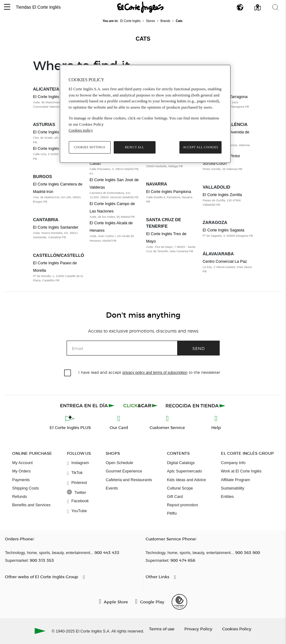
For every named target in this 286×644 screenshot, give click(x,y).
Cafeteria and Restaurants (129, 480)
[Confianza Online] (179, 602)
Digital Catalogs (181, 463)
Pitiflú (172, 513)
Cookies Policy (237, 629)
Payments (21, 480)
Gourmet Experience (124, 471)
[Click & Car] (141, 405)
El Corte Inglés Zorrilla (222, 195)
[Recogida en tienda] (196, 405)
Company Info (233, 463)
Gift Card (175, 496)
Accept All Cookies (200, 147)
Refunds (20, 496)
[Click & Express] (88, 405)
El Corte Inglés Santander (56, 227)
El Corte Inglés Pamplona (169, 192)
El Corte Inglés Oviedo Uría (57, 148)
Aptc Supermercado (185, 471)
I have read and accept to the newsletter (149, 372)
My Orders (21, 471)
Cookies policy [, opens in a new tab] (81, 130)
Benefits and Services (31, 505)
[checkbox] (68, 373)
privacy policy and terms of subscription (155, 373)
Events (112, 488)
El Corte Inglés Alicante (54, 97)
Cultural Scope (180, 488)
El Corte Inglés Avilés (52, 132)
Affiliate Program (235, 480)
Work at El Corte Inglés (241, 471)
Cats (143, 39)
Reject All (134, 147)
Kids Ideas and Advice (187, 480)
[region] (145, 114)
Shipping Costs (25, 488)
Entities (227, 496)
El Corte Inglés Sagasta (223, 230)
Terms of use (162, 629)
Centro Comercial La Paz (225, 261)
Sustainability (233, 488)
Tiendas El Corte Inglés (38, 7)
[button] (7, 7)
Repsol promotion (183, 505)
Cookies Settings (90, 147)
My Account (22, 463)
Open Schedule (119, 463)
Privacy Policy (198, 629)
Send (199, 348)
